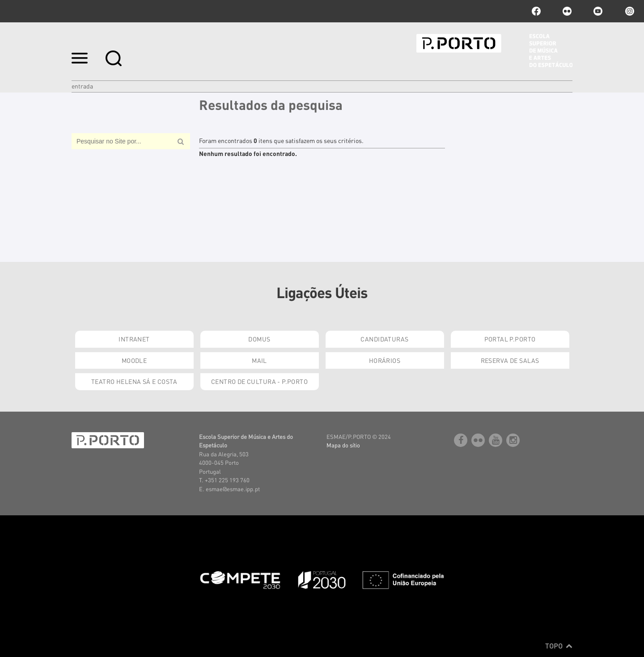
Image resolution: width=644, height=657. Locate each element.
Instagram (629, 11)
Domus (259, 339)
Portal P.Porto (510, 339)
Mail (259, 360)
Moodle (134, 360)
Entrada (82, 86)
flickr (567, 11)
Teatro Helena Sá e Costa (134, 381)
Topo (559, 646)
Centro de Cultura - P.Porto (259, 381)
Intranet (134, 339)
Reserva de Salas (510, 360)
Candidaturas (384, 339)
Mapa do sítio (343, 445)
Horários (385, 360)
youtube (598, 11)
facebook (536, 11)
